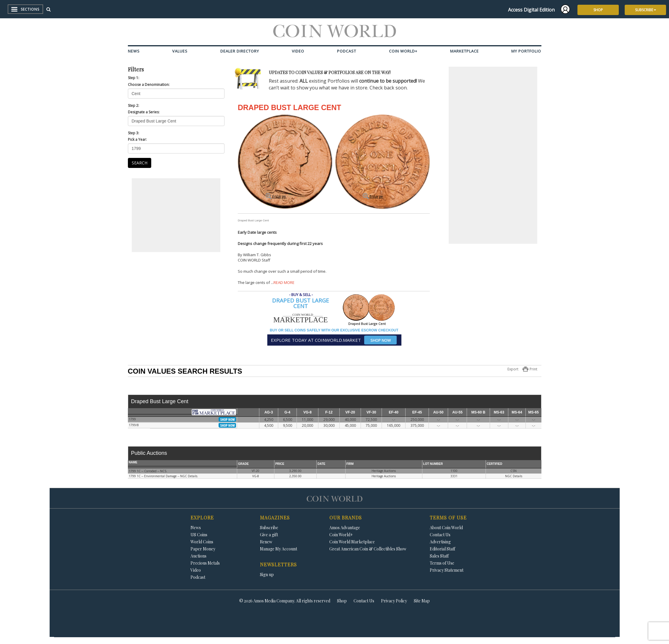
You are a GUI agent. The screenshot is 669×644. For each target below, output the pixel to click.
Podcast (347, 51)
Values (180, 51)
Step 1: (134, 78)
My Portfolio (526, 51)
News (134, 51)
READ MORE (284, 282)
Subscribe (269, 528)
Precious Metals (205, 563)
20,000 (307, 425)
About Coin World (446, 528)
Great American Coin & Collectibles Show (368, 549)
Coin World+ (403, 51)
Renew (266, 542)
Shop (342, 601)
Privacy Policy (394, 601)
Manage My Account (279, 549)
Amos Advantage (345, 528)
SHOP (598, 10)
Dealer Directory (240, 51)
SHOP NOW (381, 340)
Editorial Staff (442, 549)
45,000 (350, 425)
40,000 (350, 420)
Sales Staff (439, 556)
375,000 (417, 425)
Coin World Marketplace (352, 542)
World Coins (202, 542)
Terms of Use (442, 563)
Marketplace (464, 51)
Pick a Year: (137, 139)
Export (513, 369)
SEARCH (140, 163)
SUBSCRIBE (646, 10)
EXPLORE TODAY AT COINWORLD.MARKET (334, 340)
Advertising (440, 542)
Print (533, 369)
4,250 (269, 420)
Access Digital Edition (531, 10)
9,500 (288, 425)
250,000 (417, 420)
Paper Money (203, 549)
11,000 (307, 420)
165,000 (394, 425)
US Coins (199, 535)
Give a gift (269, 535)
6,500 (288, 420)
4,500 (269, 425)
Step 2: (134, 106)
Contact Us (440, 535)
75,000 (371, 425)
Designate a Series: (144, 112)
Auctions (198, 556)
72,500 (371, 420)
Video (298, 51)
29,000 (329, 420)
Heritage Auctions (384, 471)
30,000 (329, 425)
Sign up (267, 574)
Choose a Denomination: (149, 85)
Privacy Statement (447, 570)
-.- (394, 420)
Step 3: (134, 133)
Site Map (422, 601)
